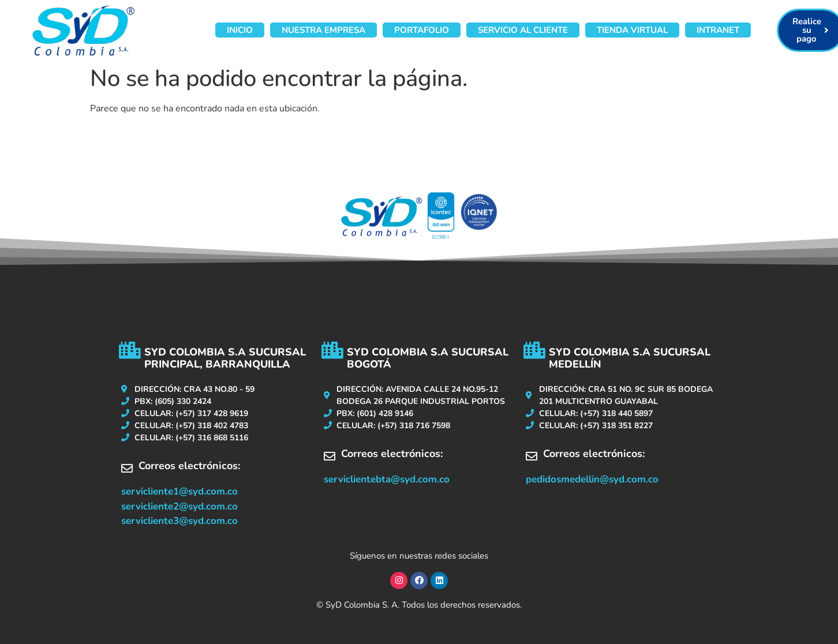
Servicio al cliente (523, 30)
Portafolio (422, 30)
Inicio (240, 30)
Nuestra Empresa (323, 30)
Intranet (718, 30)
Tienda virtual (632, 30)
